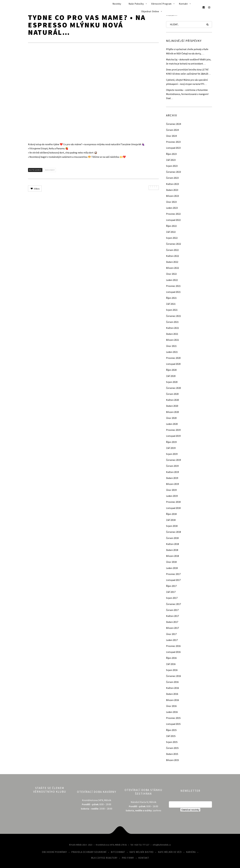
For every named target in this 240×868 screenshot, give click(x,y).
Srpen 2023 (172, 166)
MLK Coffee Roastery (104, 858)
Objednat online (150, 11)
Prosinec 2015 (173, 718)
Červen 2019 (172, 466)
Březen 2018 (172, 556)
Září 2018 (171, 520)
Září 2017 (171, 592)
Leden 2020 (172, 424)
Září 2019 (171, 448)
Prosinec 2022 (173, 214)
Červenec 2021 (173, 316)
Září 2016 (171, 664)
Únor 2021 (171, 346)
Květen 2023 (172, 184)
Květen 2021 (172, 328)
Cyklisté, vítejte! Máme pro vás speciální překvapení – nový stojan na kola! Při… (187, 82)
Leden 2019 (172, 496)
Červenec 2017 (173, 604)
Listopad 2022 (173, 220)
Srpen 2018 (172, 526)
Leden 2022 (172, 280)
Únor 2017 (171, 634)
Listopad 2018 (173, 508)
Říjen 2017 (171, 586)
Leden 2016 (172, 712)
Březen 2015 (172, 760)
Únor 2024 (171, 136)
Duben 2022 (172, 262)
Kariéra (191, 852)
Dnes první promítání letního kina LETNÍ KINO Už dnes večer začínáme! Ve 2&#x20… (188, 72)
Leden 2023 (172, 208)
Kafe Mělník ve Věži (170, 852)
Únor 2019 (171, 490)
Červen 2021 (172, 322)
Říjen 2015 (171, 730)
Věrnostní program (161, 4)
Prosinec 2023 (173, 142)
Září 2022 (171, 232)
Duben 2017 (172, 622)
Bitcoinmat (118, 852)
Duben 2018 (172, 550)
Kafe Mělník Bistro (142, 852)
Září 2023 (171, 160)
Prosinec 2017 (173, 574)
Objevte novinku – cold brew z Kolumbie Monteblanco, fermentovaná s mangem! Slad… (187, 94)
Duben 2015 (172, 754)
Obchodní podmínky (54, 852)
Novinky (117, 4)
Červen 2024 (172, 130)
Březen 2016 (172, 700)
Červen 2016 (172, 682)
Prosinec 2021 (173, 286)
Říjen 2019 (171, 442)
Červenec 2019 (173, 460)
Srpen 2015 (172, 742)
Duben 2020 (172, 406)
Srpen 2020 (172, 382)
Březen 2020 (172, 412)
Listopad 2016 (173, 652)
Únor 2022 (171, 274)
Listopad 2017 (173, 580)
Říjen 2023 (171, 154)
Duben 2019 (172, 478)
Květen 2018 (172, 544)
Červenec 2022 (173, 244)
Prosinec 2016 (173, 646)
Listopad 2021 (173, 292)
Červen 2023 (172, 178)
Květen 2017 (172, 616)
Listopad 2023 (173, 148)
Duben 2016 (172, 694)
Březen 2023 (172, 196)
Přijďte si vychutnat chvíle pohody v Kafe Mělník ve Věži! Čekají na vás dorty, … (187, 51)
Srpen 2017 (172, 598)
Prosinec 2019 (173, 430)
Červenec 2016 (173, 676)
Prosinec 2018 (173, 502)
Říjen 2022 (171, 226)
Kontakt (183, 4)
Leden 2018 (172, 568)
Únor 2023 (171, 202)
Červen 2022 (172, 250)
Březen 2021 (172, 340)
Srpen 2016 (172, 670)
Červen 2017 (172, 610)
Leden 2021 (172, 352)
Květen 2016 (172, 688)
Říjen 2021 (171, 298)
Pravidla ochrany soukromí (89, 852)
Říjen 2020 (171, 370)
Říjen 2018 (171, 514)
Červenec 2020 (173, 388)
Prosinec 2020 (173, 358)
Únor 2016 (171, 706)
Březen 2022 (172, 268)
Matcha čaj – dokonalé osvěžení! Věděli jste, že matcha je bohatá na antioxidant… (189, 61)
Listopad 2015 (173, 724)
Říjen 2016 (171, 658)
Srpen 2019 (172, 454)
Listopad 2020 (173, 364)
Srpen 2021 (172, 310)
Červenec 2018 (173, 532)
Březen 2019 (172, 484)
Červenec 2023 (173, 172)
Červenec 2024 (173, 124)
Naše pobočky (136, 4)
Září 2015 (171, 736)
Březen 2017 (172, 628)
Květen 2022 (172, 256)
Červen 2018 (172, 538)
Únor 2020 (171, 418)
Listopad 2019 (173, 436)
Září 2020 (171, 376)
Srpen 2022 (172, 238)
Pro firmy (128, 858)
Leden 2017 (172, 640)
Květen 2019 (172, 472)
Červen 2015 (172, 748)
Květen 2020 (172, 400)
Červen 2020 (172, 394)
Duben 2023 (172, 190)
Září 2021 (171, 304)
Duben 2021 (172, 334)
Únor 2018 (171, 562)
